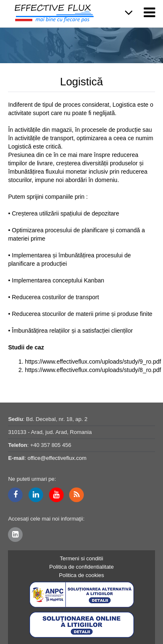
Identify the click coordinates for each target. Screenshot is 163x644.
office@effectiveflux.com (57, 458)
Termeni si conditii (81, 558)
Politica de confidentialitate (82, 567)
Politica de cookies (82, 575)
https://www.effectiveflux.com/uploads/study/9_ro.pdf (93, 362)
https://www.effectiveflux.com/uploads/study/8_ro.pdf (93, 370)
